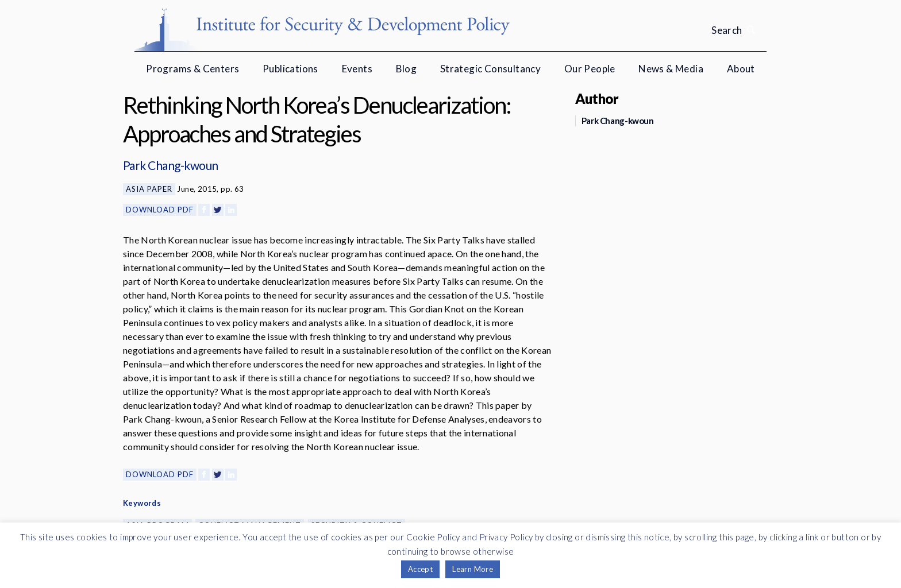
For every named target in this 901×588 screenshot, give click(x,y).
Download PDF (160, 210)
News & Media (671, 69)
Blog (407, 69)
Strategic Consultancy (490, 69)
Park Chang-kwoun (171, 165)
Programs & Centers (192, 69)
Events (357, 69)
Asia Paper (149, 189)
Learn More (473, 569)
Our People (590, 69)
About (741, 69)
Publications (290, 69)
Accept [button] (420, 569)
